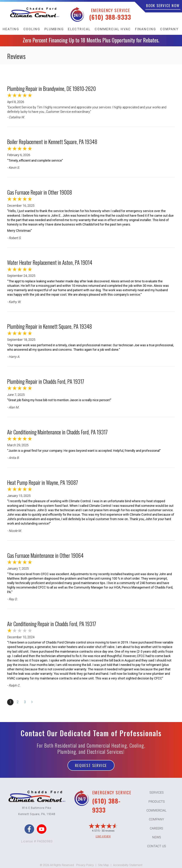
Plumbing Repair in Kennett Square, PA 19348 (49, 326)
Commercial (156, 810)
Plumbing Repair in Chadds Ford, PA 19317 (46, 381)
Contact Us (157, 846)
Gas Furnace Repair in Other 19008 (40, 192)
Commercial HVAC (113, 29)
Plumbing (54, 29)
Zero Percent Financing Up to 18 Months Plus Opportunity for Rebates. (91, 40)
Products (157, 801)
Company (169, 29)
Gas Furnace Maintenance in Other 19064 (45, 555)
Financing (145, 29)
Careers (156, 828)
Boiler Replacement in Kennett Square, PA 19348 (52, 142)
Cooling (32, 29)
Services (157, 792)
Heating (11, 29)
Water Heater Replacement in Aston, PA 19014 (50, 262)
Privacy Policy (85, 865)
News (157, 837)
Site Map (103, 865)
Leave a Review (103, 836)
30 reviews (108, 831)
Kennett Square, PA (32, 814)
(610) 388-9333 (110, 17)
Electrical (79, 29)
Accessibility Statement (128, 865)
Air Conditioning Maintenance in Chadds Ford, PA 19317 (57, 432)
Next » (32, 702)
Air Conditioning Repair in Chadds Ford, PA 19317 (52, 624)
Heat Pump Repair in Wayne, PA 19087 (42, 482)
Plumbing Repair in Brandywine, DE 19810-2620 (51, 89)
